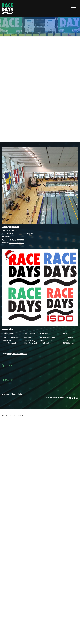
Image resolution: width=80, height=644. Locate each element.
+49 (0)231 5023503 (16, 240)
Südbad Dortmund (17, 243)
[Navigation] (74, 9)
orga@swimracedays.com (17, 354)
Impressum (6, 394)
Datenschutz (17, 394)
